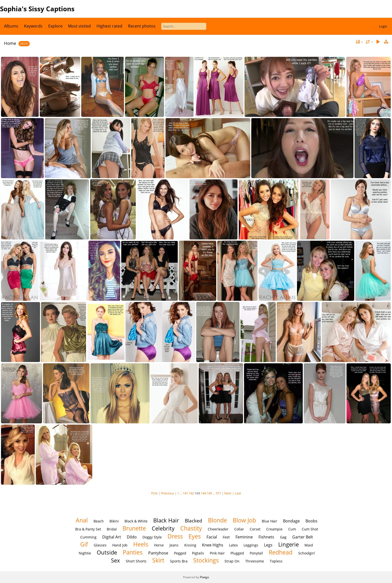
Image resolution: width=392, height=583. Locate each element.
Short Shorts (136, 561)
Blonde (217, 520)
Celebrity (163, 528)
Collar (239, 529)
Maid (309, 545)
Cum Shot (310, 529)
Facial (212, 537)
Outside (107, 552)
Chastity (191, 528)
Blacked (193, 521)
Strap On (232, 561)
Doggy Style (152, 537)
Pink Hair (217, 553)
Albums (11, 26)
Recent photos (142, 26)
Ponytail (256, 553)
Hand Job (120, 545)
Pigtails (198, 553)
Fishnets (266, 537)
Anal (82, 520)
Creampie (274, 529)
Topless (276, 561)
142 (191, 493)
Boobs (311, 521)
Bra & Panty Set (88, 529)
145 (209, 493)
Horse (159, 545)
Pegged (180, 553)
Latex (233, 545)
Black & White (136, 521)
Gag (283, 537)
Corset (255, 529)
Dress (175, 536)
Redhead (281, 552)
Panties (133, 552)
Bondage (291, 521)
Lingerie (288, 544)
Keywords (33, 26)
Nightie (85, 553)
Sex (115, 560)
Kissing (190, 545)
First (154, 493)
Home (10, 43)
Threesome (255, 561)
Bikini (114, 521)
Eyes (195, 536)
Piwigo (204, 577)
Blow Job (244, 520)
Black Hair (166, 520)
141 (185, 493)
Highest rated (109, 26)
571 (218, 493)
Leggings (251, 545)
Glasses (100, 545)
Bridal (112, 529)
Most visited (79, 26)
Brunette (134, 528)
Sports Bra (179, 561)
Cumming (88, 537)
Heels (141, 544)
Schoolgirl (306, 553)
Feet (226, 537)
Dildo (132, 537)
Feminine (244, 537)
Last (238, 493)
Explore (55, 26)
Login (383, 26)
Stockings (206, 560)
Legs (268, 545)
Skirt (158, 560)
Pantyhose (158, 553)
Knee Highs (213, 545)
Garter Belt (303, 537)
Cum (292, 529)
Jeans (174, 545)
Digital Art (112, 537)
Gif (84, 544)
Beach (99, 521)
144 (203, 493)
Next (228, 493)
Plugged (237, 553)
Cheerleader (218, 529)
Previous (167, 493)
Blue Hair (269, 521)
